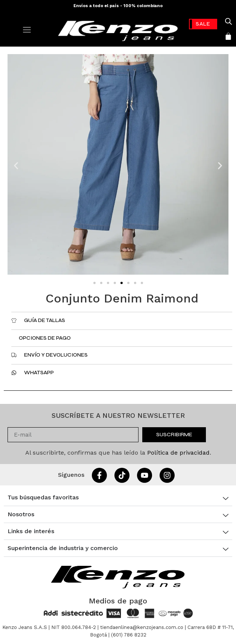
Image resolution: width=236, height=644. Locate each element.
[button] (16, 166)
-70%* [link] (203, 24)
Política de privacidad (178, 453)
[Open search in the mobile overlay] (228, 21)
